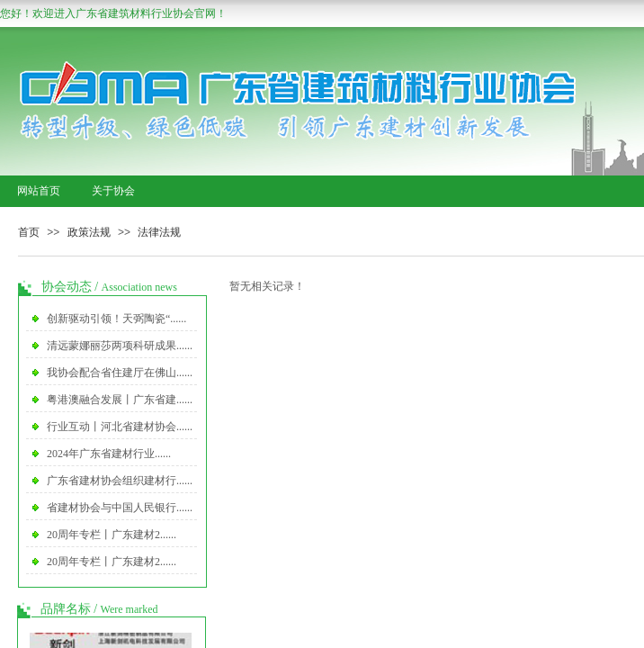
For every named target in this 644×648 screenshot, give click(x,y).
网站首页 (39, 191)
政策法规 (89, 232)
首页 (29, 232)
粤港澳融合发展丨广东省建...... (120, 400)
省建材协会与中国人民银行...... (120, 508)
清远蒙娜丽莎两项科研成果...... (120, 346)
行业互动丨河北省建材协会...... (120, 427)
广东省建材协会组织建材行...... (120, 481)
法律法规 (159, 232)
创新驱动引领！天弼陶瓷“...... (116, 319)
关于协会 (113, 191)
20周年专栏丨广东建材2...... (112, 535)
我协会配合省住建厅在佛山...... (120, 373)
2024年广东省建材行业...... (109, 454)
